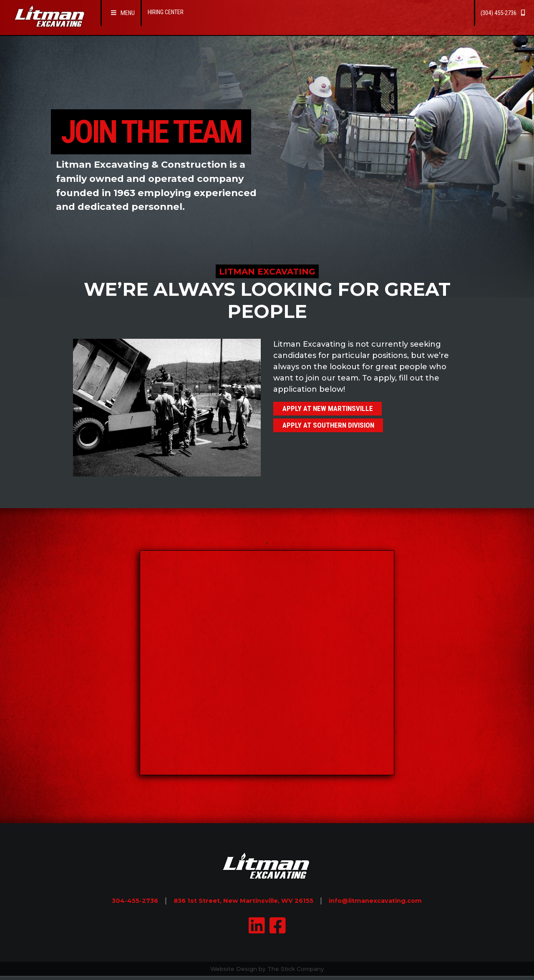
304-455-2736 (112, 900)
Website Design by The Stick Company (267, 970)
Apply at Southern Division (336, 430)
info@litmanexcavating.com (393, 900)
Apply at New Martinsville (336, 410)
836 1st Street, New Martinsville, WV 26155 (238, 900)
